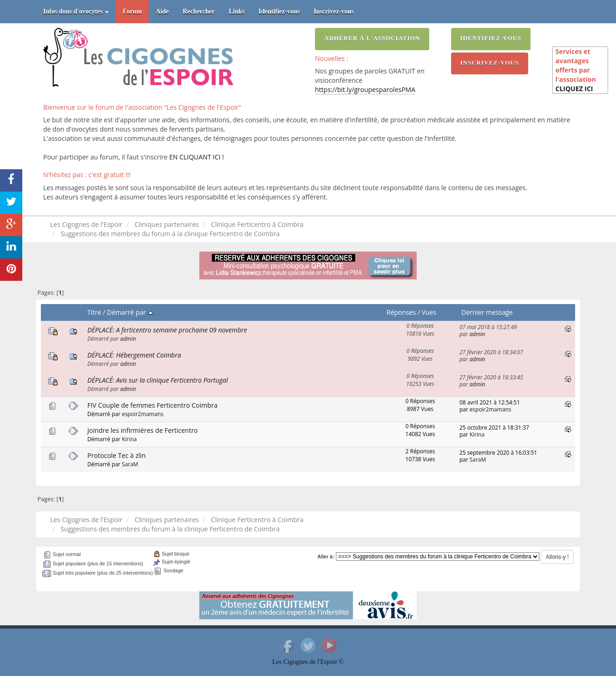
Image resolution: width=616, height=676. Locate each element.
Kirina (129, 439)
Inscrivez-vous (334, 11)
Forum (132, 11)
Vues (429, 312)
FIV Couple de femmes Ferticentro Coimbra (152, 405)
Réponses (401, 312)
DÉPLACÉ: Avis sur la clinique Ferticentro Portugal (157, 380)
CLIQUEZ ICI (574, 89)
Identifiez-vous (279, 11)
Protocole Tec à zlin (117, 455)
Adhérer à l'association (372, 38)
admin (128, 338)
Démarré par (130, 312)
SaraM (130, 464)
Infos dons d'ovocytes (76, 11)
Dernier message (487, 312)
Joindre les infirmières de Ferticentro (143, 430)
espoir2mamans (143, 414)
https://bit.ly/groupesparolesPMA (365, 89)
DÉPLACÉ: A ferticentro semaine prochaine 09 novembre (167, 330)
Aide (162, 11)
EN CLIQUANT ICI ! (197, 157)
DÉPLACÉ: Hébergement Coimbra (134, 355)
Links (236, 11)
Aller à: (326, 557)
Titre (94, 312)
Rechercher (199, 11)
